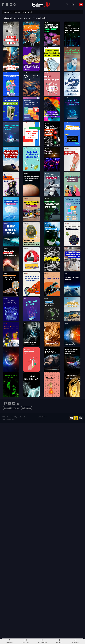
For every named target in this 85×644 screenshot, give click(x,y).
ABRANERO (43, 632)
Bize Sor (17, 12)
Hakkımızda (7, 12)
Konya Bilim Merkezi (12, 624)
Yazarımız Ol (27, 12)
